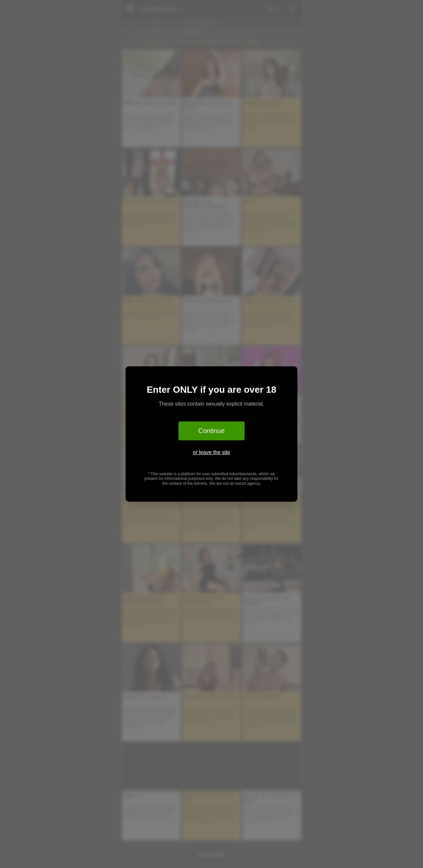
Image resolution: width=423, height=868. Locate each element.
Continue (211, 431)
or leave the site (212, 452)
